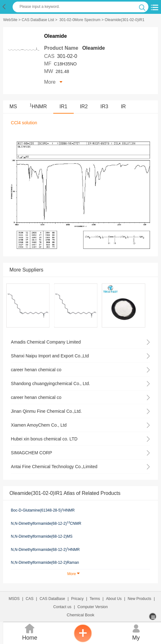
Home (30, 632)
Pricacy (77, 599)
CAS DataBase (52, 599)
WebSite (10, 20)
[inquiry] (83, 641)
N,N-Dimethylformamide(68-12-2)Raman (45, 563)
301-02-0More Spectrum (80, 20)
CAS (30, 599)
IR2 (84, 106)
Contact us (62, 607)
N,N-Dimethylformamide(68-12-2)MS (42, 536)
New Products (139, 599)
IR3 (104, 106)
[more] (153, 616)
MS (13, 106)
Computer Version (93, 607)
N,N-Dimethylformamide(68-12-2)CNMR (46, 523)
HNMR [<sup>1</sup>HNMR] (38, 106)
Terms (95, 599)
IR (123, 106)
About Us (114, 599)
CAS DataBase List (38, 20)
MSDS (14, 599)
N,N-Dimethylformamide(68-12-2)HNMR (45, 549)
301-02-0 (67, 56)
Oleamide (94, 48)
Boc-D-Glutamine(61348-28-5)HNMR (43, 510)
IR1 (63, 106)
